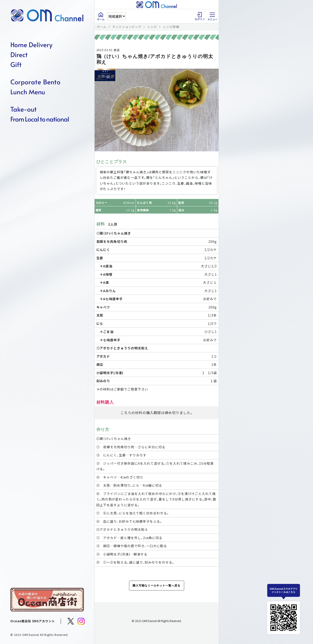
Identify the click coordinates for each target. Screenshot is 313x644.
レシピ (152, 27)
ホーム (102, 27)
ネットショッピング (127, 27)
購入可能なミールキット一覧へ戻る (157, 586)
